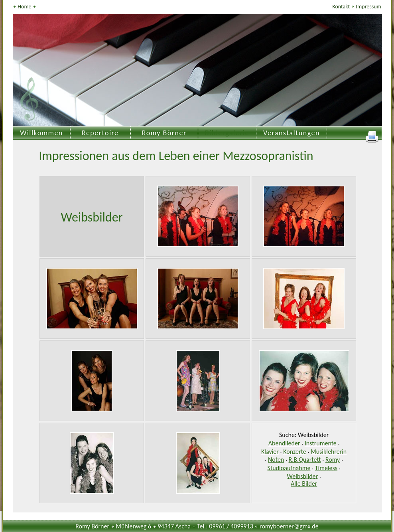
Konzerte (295, 451)
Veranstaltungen (292, 133)
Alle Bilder (304, 484)
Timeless (326, 468)
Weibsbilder (303, 476)
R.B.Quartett (305, 460)
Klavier (270, 451)
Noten (276, 460)
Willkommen (41, 133)
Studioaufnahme (289, 468)
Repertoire (100, 133)
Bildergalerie (227, 133)
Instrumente (321, 443)
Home (25, 7)
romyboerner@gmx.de (289, 526)
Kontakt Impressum (357, 7)
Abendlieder (284, 443)
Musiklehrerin (329, 451)
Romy (333, 460)
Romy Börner (164, 133)
